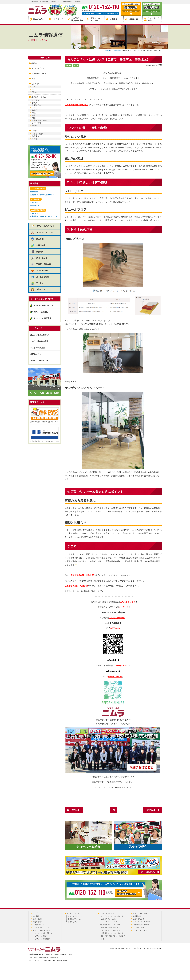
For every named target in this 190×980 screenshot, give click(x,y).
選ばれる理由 (38, 922)
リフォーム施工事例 (140, 913)
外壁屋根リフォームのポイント (112, 933)
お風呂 (35, 103)
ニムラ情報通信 (139, 919)
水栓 (34, 113)
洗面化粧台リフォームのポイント (113, 925)
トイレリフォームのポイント (112, 922)
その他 (35, 125)
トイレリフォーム (74, 922)
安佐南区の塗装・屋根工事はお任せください (45, 415)
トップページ (38, 913)
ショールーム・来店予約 (142, 922)
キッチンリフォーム (75, 916)
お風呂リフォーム (74, 919)
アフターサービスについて (43, 927)
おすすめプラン (38, 68)
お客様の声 (131, 19)
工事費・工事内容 (41, 264)
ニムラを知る (56, 19)
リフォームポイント (107, 913)
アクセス (37, 283)
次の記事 (75, 810)
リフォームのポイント (43, 226)
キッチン (36, 100)
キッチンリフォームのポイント (112, 916)
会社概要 (37, 252)
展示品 (35, 92)
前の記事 (151, 810)
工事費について (39, 925)
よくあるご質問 (40, 277)
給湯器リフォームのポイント (112, 927)
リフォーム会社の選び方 (43, 305)
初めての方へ (37, 19)
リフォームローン (39, 73)
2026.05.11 (45, 213)
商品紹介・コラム (39, 97)
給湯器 (35, 110)
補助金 (34, 63)
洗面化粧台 (37, 105)
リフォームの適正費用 (42, 318)
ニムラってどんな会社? (40, 335)
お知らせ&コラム (41, 289)
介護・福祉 (37, 123)
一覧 (113, 810)
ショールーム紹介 (152, 19)
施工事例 (112, 19)
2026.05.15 (45, 192)
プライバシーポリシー (39, 361)
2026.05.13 (45, 203)
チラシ (35, 89)
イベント (36, 87)
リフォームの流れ (40, 312)
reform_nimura (115, 677)
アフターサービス (41, 271)
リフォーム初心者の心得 (42, 930)
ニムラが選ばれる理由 (75, 19)
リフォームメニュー (93, 19)
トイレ (35, 108)
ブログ (76, 65)
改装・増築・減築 (39, 120)
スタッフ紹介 (37, 134)
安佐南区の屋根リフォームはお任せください (45, 434)
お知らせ (68, 65)
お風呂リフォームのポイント (112, 919)
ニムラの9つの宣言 (38, 348)
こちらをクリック (128, 602)
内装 (34, 118)
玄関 (33, 79)
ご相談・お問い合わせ (141, 925)
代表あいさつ (36, 354)
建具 (34, 115)
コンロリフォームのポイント (112, 930)
